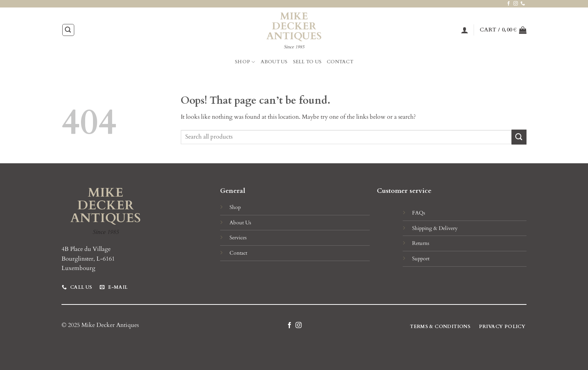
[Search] (68, 30)
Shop (245, 62)
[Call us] (523, 4)
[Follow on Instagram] (516, 4)
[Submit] (519, 137)
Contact (340, 62)
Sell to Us (307, 62)
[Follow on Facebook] (508, 4)
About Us (274, 62)
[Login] (465, 30)
